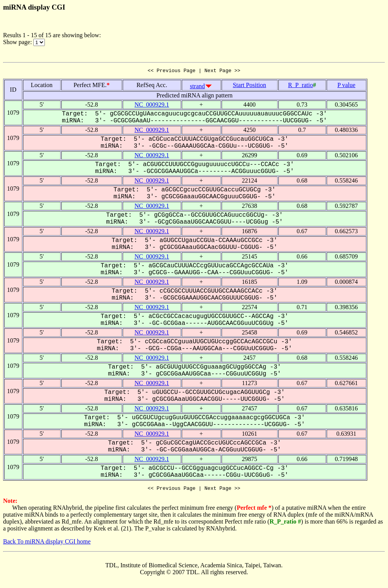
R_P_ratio (300, 86)
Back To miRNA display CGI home (47, 544)
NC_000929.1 (152, 106)
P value (346, 86)
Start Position (249, 86)
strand (197, 87)
